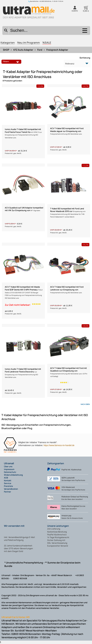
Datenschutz (10, 472)
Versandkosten (11, 489)
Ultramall (9, 463)
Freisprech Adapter (57, 50)
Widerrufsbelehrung (13, 475)
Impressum (9, 469)
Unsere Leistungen (58, 526)
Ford (40, 50)
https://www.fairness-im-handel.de (59, 445)
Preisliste (8, 486)
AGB (6, 478)
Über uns (8, 466)
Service (8, 483)
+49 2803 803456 (44, 1)
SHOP (6, 50)
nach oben (85, 404)
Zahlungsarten (56, 463)
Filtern (12, 61)
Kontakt (8, 480)
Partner (7, 492)
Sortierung (85, 58)
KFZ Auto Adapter (23, 50)
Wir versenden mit (14, 526)
